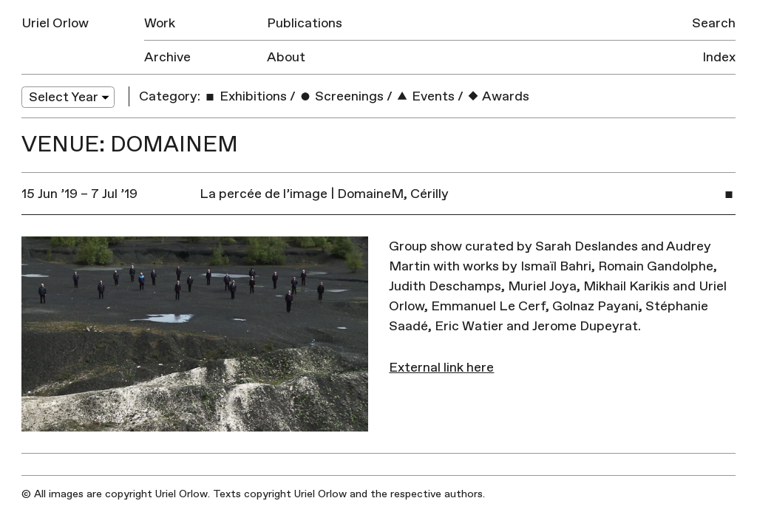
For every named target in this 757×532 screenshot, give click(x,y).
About (286, 57)
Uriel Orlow (55, 23)
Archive (167, 57)
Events (425, 96)
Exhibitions (245, 96)
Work (160, 23)
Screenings (341, 96)
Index (719, 57)
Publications (305, 23)
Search (714, 23)
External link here (441, 368)
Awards (498, 96)
